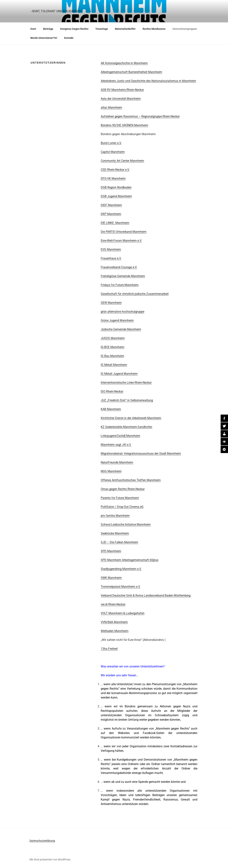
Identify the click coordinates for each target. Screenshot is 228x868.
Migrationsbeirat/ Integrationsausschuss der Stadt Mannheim (141, 454)
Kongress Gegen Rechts (74, 29)
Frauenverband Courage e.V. (119, 267)
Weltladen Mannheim (115, 631)
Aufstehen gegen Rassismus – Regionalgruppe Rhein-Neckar (140, 116)
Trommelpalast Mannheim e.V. (121, 587)
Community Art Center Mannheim (122, 161)
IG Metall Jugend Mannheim (119, 374)
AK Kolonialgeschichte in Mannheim (124, 63)
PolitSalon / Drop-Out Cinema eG (122, 507)
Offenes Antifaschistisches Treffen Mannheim (131, 480)
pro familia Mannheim (115, 516)
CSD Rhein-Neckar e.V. (115, 170)
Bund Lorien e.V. (111, 143)
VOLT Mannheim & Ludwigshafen (123, 613)
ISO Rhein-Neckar (112, 391)
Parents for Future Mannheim (120, 498)
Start (33, 29)
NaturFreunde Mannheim (117, 462)
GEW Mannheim (111, 303)
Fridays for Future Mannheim (120, 285)
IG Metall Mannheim (114, 365)
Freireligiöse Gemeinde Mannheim (123, 276)
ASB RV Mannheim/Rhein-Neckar (122, 90)
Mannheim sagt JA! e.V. (116, 445)
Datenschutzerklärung (42, 841)
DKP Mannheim (111, 214)
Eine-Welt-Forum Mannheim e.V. (121, 241)
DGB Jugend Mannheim (116, 196)
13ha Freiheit (109, 649)
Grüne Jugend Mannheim (117, 320)
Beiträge (48, 29)
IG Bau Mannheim (112, 356)
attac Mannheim (111, 107)
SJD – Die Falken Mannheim (119, 542)
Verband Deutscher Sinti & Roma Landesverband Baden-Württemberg (146, 595)
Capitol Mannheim (113, 152)
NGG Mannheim (111, 471)
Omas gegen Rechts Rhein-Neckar (123, 489)
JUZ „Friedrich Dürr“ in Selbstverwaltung (127, 400)
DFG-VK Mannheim (113, 178)
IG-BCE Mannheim (113, 347)
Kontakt (69, 38)
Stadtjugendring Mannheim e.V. (121, 569)
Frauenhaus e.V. (111, 258)
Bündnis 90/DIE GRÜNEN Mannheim (124, 125)
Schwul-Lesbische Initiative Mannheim (126, 524)
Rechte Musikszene (154, 29)
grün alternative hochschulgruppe (122, 312)
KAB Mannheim (111, 409)
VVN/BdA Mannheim (114, 622)
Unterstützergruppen (185, 29)
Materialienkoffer (125, 29)
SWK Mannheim (111, 578)
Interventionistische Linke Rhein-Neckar (126, 383)
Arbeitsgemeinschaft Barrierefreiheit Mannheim (131, 72)
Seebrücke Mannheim (115, 533)
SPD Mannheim (111, 551)
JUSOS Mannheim (113, 338)
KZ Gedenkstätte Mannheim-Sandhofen (126, 427)
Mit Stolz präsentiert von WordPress (50, 859)
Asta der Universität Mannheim (121, 99)
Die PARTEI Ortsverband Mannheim (124, 232)
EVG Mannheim (111, 249)
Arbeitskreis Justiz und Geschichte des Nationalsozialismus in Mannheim (148, 81)
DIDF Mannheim (111, 205)
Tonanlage (102, 29)
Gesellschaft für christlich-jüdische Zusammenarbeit (135, 294)
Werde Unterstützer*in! (44, 38)
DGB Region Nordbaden (116, 187)
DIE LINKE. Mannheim (115, 223)
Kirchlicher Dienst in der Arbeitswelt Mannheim (131, 418)
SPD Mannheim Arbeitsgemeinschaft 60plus (130, 560)
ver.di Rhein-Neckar (113, 604)
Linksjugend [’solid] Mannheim (120, 436)
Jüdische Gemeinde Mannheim (121, 329)
